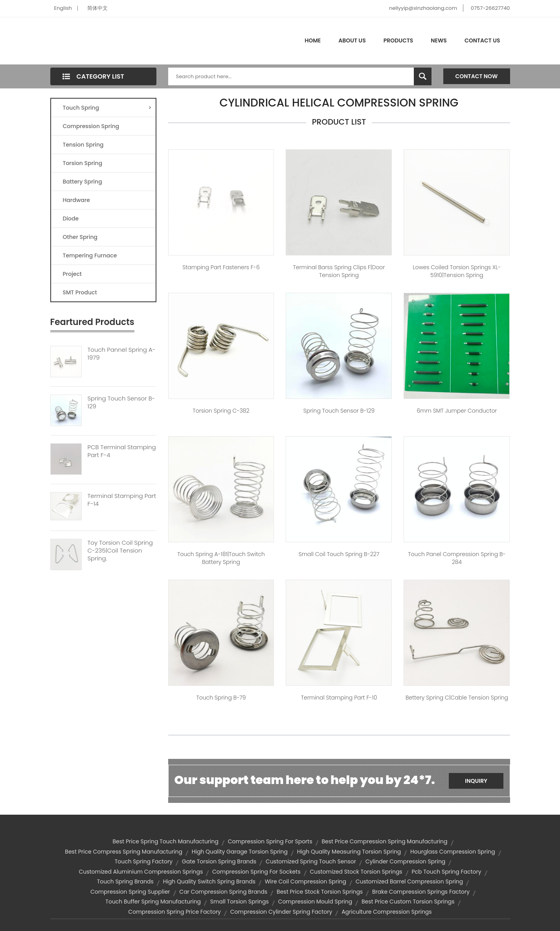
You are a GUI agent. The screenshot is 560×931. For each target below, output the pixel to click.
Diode (71, 219)
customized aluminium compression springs (141, 872)
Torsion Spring (83, 163)
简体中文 (97, 8)
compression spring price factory (174, 912)
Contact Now (477, 76)
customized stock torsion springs (356, 872)
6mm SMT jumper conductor (457, 411)
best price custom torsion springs (408, 902)
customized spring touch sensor (311, 861)
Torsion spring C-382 (221, 411)
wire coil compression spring (306, 881)
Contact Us (482, 40)
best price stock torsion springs (320, 892)
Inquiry (476, 781)
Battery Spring (83, 182)
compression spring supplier (130, 892)
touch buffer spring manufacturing (153, 902)
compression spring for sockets (256, 872)
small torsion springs (240, 902)
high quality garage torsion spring (240, 852)
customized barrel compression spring (409, 881)
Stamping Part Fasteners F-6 (221, 267)
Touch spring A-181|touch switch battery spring (221, 558)
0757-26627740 (490, 8)
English (63, 8)
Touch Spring (107, 108)
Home (313, 40)
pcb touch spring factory (446, 872)
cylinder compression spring (406, 861)
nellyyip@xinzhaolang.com (423, 8)
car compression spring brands (223, 892)
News (439, 40)
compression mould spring (315, 902)
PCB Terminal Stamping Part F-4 (122, 451)
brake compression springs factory (421, 892)
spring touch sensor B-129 (339, 411)
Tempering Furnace (90, 255)
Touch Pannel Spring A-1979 (122, 354)
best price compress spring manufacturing (124, 852)
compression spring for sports (270, 841)
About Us (352, 40)
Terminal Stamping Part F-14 (122, 500)
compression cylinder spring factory (281, 912)
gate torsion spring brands (219, 861)
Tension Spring (83, 145)
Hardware (76, 200)
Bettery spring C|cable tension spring (457, 698)
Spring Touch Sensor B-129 (121, 402)
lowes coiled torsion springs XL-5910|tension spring (457, 271)
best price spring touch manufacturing (165, 841)
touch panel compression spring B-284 (457, 558)
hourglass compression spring (453, 852)
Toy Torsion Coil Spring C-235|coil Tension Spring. (120, 551)
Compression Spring (91, 126)
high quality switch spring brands (209, 881)
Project (73, 274)
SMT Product (80, 292)
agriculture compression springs (387, 912)
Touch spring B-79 (221, 698)
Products (398, 40)
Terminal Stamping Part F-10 (339, 698)
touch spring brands (125, 881)
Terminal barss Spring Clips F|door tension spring (339, 271)
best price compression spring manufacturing (384, 841)
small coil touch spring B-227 (339, 554)
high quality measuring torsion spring (349, 852)
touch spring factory (144, 861)
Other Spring (80, 237)
